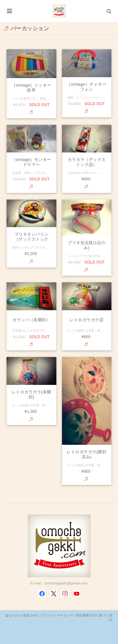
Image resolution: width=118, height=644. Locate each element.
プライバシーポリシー (56, 615)
